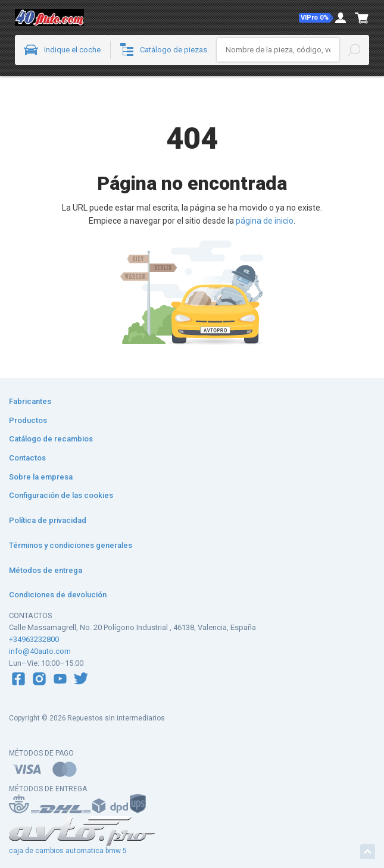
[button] (316, 18)
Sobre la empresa (41, 477)
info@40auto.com (40, 651)
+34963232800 (34, 639)
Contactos (27, 458)
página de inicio (265, 221)
